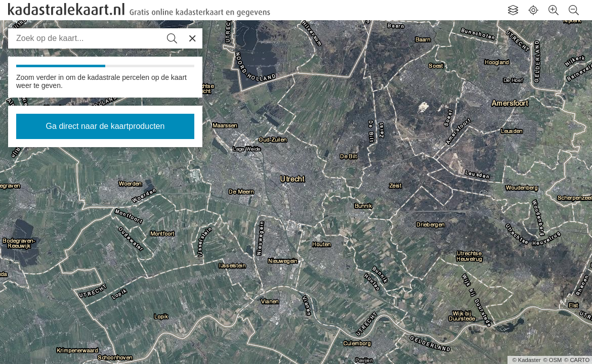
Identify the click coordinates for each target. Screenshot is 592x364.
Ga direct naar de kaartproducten (105, 126)
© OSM (552, 360)
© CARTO (577, 360)
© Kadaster (527, 360)
